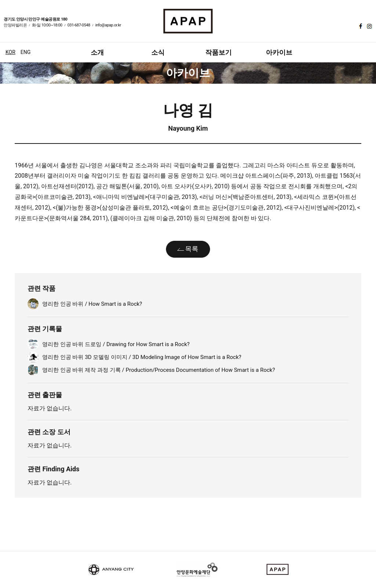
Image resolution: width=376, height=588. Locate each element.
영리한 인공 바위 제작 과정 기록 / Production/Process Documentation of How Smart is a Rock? (159, 370)
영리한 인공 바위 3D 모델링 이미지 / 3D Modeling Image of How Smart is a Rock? (142, 357)
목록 (192, 249)
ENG (26, 52)
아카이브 (279, 52)
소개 (97, 52)
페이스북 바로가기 (360, 26)
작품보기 (218, 52)
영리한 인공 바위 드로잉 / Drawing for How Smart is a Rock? (116, 344)
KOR (10, 52)
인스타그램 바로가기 (369, 26)
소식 (158, 52)
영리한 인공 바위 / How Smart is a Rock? (92, 304)
